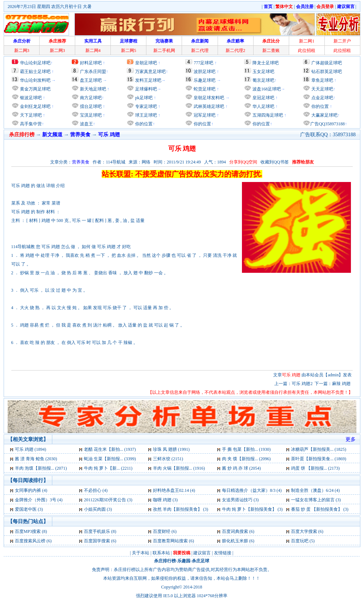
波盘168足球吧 (267, 89)
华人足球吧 (263, 106)
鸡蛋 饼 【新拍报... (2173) (315, 468)
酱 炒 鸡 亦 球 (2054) (241, 468)
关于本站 (141, 553)
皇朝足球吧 (146, 63)
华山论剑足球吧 (35, 63)
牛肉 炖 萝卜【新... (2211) (108, 468)
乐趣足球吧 (205, 80)
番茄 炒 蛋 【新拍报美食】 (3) (320, 509)
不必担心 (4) (96, 490)
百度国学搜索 (97, 541)
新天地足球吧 (92, 89)
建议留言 (202, 553)
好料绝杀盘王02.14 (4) (174, 490)
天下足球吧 (30, 115)
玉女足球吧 (263, 72)
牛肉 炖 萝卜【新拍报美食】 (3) (252, 509)
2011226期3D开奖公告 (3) (108, 500)
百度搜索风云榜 (30, 541)
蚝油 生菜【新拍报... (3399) (110, 459)
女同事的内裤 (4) (31, 490)
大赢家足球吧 (324, 115)
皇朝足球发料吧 (208, 98)
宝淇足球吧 (91, 115)
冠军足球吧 (204, 115)
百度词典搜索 (235, 531)
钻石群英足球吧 (327, 72)
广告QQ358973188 (327, 124)
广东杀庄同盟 (93, 72)
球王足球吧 (145, 115)
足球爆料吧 (146, 89)
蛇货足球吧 (205, 89)
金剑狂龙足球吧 (35, 106)
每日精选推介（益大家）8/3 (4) (252, 490)
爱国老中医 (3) (29, 509)
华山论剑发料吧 (35, 80)
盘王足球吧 (91, 80)
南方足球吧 (90, 98)
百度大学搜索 (304, 531)
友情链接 (223, 553)
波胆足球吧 (205, 72)
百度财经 (162, 531)
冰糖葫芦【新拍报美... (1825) (319, 449)
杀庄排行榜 (165, 561)
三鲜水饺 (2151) (168, 459)
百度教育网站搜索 (170, 541)
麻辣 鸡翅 (342, 384)
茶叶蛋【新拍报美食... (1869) (319, 459)
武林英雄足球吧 (208, 106)
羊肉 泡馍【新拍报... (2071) (41, 468)
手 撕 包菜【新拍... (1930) (246, 449)
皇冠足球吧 (263, 98)
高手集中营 (30, 124)
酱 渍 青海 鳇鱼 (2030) (36, 459)
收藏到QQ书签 (274, 162)
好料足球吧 (91, 63)
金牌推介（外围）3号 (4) (39, 500)
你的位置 (143, 124)
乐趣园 (184, 561)
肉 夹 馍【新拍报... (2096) (246, 459)
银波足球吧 (31, 98)
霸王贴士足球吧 (35, 72)
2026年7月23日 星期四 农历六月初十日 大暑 (50, 7)
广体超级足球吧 (327, 63)
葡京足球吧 (263, 80)
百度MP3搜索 (28, 531)
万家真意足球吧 (150, 72)
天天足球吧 (322, 89)
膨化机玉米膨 (235, 541)
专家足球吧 (145, 106)
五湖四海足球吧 (267, 115)
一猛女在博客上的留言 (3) (316, 500)
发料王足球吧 (148, 80)
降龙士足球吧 (266, 63)
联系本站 (161, 553)
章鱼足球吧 (322, 80)
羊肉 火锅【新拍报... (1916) (179, 468)
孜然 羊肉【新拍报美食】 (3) (181, 509)
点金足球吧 (322, 98)
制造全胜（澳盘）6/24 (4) (315, 490)
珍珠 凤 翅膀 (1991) (171, 449)
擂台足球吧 (90, 106)
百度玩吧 (300, 541)
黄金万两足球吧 (35, 89)
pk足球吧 (143, 98)
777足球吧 (203, 63)
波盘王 (86, 124)
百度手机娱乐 (97, 531)
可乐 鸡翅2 (302, 384)
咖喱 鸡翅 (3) (165, 500)
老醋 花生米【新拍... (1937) (110, 449)
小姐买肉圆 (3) (98, 509)
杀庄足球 (201, 561)
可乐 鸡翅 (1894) (31, 449)
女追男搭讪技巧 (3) (240, 500)
